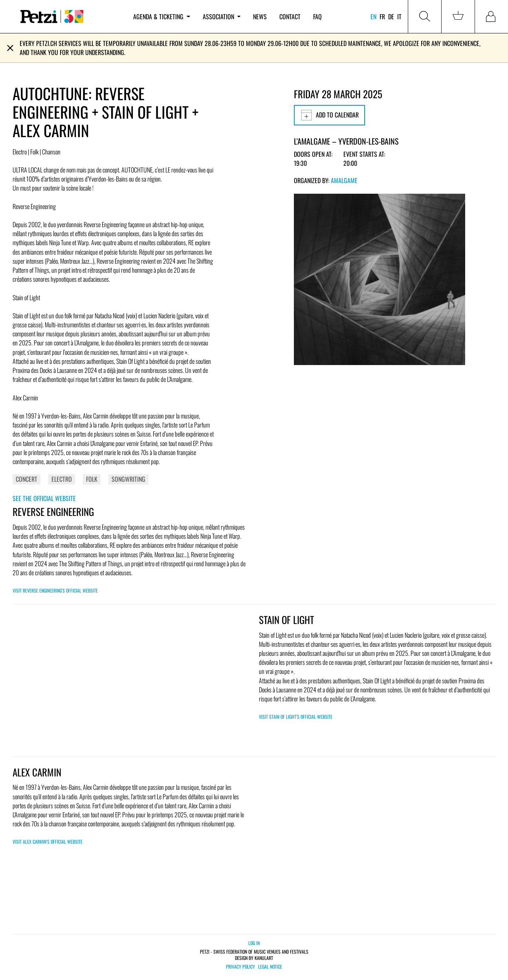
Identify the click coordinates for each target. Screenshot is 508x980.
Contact (290, 17)
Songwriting (128, 479)
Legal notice (270, 967)
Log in (254, 943)
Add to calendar (329, 115)
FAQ (317, 17)
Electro (62, 479)
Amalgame (344, 180)
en (373, 17)
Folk (92, 479)
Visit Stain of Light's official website (296, 717)
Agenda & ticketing (161, 17)
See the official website (44, 498)
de (391, 17)
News (260, 17)
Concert (27, 479)
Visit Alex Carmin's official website (48, 841)
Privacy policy (240, 967)
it (399, 17)
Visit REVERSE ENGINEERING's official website (55, 590)
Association (222, 17)
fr (382, 17)
